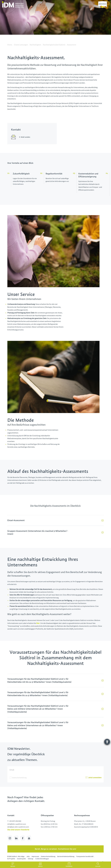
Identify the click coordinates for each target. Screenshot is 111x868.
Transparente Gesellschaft (85, 856)
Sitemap (31, 859)
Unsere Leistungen (21, 45)
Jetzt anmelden (93, 778)
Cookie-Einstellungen (42, 859)
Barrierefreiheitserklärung (66, 856)
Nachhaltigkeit (35, 45)
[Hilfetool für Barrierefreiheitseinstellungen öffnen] (107, 742)
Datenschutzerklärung (19, 778)
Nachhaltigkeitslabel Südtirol (54, 45)
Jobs (28, 856)
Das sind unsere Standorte (18, 830)
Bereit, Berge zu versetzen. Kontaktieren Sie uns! (55, 849)
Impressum (35, 856)
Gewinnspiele (21, 859)
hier (38, 623)
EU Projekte (11, 859)
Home (10, 45)
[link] (13, 4)
